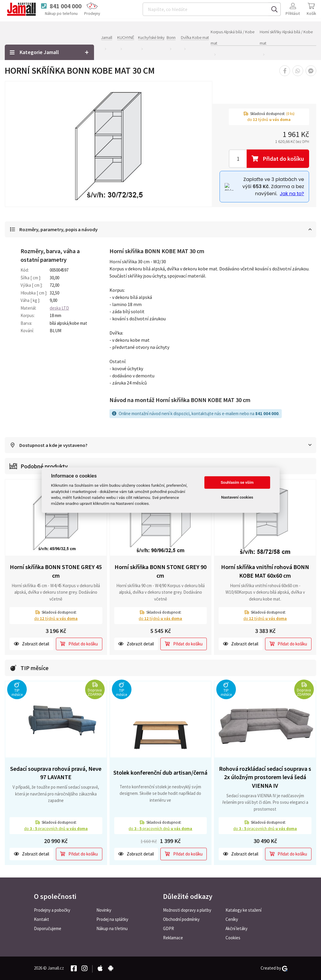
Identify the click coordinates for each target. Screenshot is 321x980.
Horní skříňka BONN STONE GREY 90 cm (160, 572)
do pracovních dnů (56, 829)
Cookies (233, 938)
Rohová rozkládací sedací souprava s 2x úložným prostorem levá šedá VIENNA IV (265, 777)
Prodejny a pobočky (52, 910)
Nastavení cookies (237, 497)
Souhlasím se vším (237, 482)
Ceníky (232, 919)
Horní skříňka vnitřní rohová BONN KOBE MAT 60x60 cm (265, 572)
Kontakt (42, 919)
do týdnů (56, 619)
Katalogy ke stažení (244, 910)
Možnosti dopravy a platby (187, 910)
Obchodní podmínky (181, 919)
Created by (274, 968)
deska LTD (59, 308)
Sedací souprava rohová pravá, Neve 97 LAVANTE (56, 773)
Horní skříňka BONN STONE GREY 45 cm (56, 572)
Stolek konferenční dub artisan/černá (160, 773)
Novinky (104, 910)
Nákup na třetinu (112, 928)
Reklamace (173, 938)
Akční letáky (237, 928)
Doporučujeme (48, 928)
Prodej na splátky (112, 919)
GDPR (169, 928)
